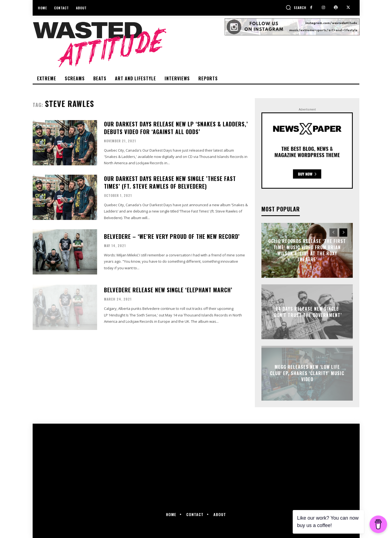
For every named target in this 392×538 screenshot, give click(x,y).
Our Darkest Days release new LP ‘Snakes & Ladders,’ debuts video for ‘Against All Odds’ (176, 128)
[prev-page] (333, 233)
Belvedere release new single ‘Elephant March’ (168, 290)
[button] (296, 7)
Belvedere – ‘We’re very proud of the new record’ (172, 236)
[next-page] (343, 233)
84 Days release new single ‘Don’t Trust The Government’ (307, 312)
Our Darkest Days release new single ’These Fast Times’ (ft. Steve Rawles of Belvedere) (170, 182)
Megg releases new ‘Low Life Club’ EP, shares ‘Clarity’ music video (307, 373)
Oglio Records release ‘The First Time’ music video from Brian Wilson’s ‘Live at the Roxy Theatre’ (307, 250)
